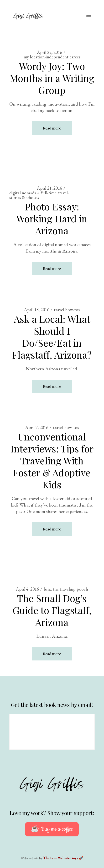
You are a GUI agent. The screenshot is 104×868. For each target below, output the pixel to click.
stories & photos (24, 197)
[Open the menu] (89, 16)
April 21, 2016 (49, 188)
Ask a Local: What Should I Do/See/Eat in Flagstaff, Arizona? (52, 337)
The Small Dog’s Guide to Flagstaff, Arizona (52, 610)
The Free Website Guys (61, 858)
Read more (52, 128)
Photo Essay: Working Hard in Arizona (52, 218)
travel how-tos (67, 310)
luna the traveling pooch (66, 589)
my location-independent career (52, 57)
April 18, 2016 (37, 310)
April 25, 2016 (49, 52)
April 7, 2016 (37, 427)
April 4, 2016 (27, 589)
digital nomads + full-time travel (39, 193)
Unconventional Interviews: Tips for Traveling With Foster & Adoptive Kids (52, 460)
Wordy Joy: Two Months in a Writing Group (52, 78)
